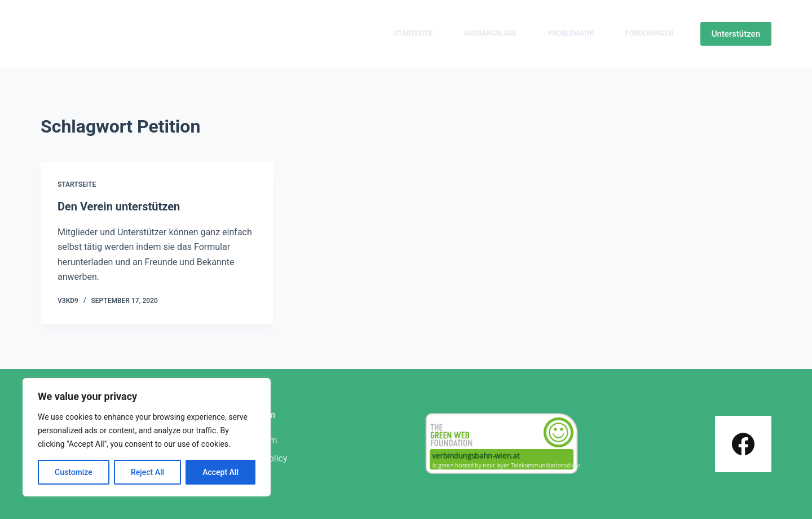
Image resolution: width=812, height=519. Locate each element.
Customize (74, 472)
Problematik (571, 33)
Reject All (147, 472)
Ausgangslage (490, 33)
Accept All (220, 472)
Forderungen (649, 33)
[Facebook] (743, 444)
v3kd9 (68, 301)
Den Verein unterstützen (119, 206)
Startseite (413, 33)
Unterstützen (736, 34)
